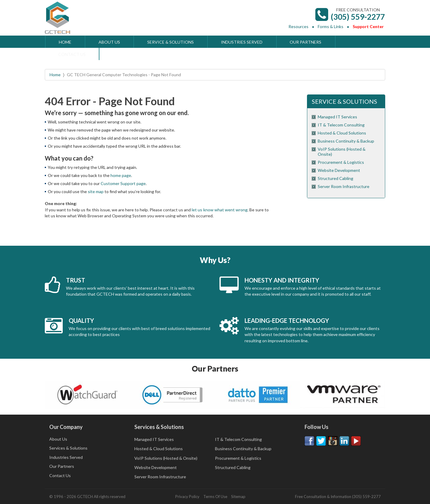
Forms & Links (331, 26)
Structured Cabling (335, 178)
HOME (65, 42)
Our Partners (62, 466)
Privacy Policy (187, 497)
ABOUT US (109, 42)
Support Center (368, 26)
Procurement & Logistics (341, 162)
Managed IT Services (337, 117)
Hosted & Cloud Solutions (342, 133)
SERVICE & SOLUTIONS (171, 42)
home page (121, 175)
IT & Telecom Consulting (341, 125)
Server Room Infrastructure (344, 186)
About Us (58, 439)
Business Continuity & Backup (346, 141)
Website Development (339, 170)
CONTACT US (72, 54)
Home (55, 75)
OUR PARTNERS (305, 42)
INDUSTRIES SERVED (242, 42)
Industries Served (66, 457)
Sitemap (238, 497)
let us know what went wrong (219, 210)
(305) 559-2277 (358, 17)
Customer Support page (123, 183)
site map (96, 191)
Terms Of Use (215, 497)
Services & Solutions (68, 448)
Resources (298, 26)
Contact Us (60, 475)
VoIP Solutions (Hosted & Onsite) (166, 458)
